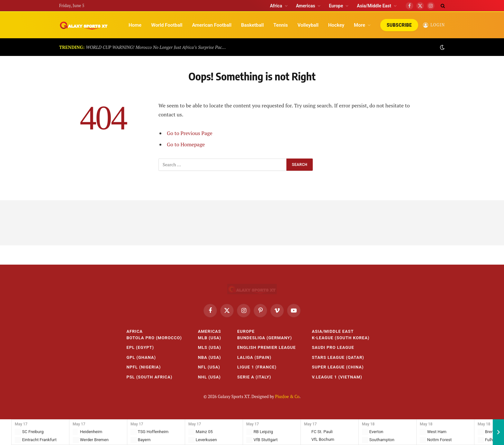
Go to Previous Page (190, 133)
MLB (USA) (210, 338)
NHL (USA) (209, 377)
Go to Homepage (186, 144)
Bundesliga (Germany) (265, 338)
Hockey (336, 25)
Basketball (252, 25)
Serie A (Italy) (254, 377)
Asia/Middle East (374, 6)
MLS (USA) (210, 347)
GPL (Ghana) (141, 357)
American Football (212, 25)
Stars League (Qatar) (338, 357)
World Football (167, 25)
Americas (306, 6)
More (360, 25)
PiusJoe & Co (287, 396)
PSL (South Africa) (149, 377)
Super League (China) (338, 367)
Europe (336, 6)
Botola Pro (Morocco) (154, 338)
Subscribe (399, 25)
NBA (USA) (210, 357)
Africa (276, 6)
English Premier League (266, 347)
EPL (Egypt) (140, 347)
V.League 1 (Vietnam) (337, 377)
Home (135, 25)
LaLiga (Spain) (254, 357)
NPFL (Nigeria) (144, 367)
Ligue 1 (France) (257, 367)
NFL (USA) (209, 367)
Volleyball (308, 25)
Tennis (281, 25)
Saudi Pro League (333, 347)
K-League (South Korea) (341, 338)
